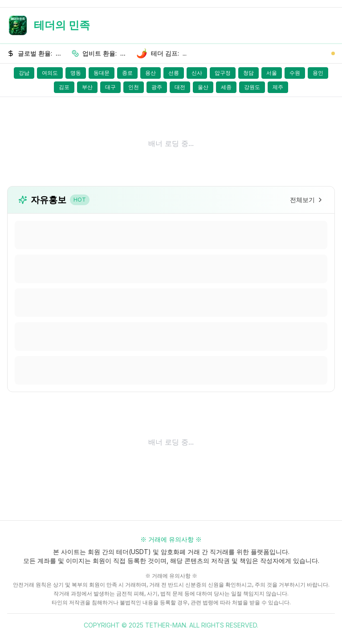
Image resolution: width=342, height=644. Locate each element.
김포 (64, 87)
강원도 (252, 87)
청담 (248, 73)
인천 (134, 87)
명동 (76, 73)
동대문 (102, 73)
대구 (110, 87)
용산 (151, 73)
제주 (278, 87)
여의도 (50, 73)
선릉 (174, 73)
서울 (272, 73)
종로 (127, 73)
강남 (24, 73)
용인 (318, 73)
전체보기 (307, 200)
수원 (295, 73)
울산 (203, 87)
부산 (87, 87)
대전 (180, 87)
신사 (197, 73)
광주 (157, 87)
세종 (226, 87)
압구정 (223, 73)
